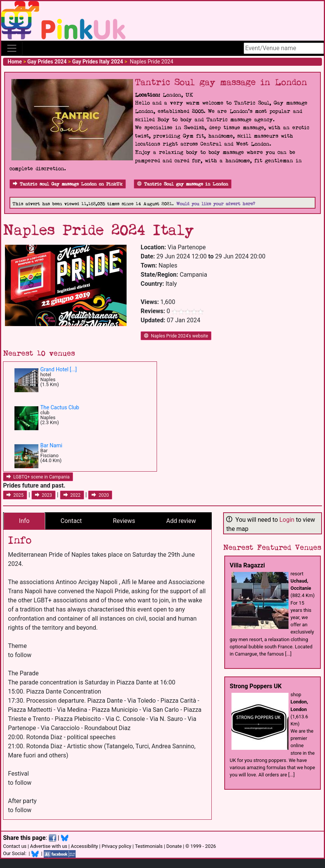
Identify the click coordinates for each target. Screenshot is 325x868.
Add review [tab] (181, 521)
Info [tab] (24, 521)
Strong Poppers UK (256, 686)
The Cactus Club (60, 407)
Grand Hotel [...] (59, 369)
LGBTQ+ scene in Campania (38, 477)
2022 (72, 495)
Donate (174, 846)
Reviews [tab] (124, 521)
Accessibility (84, 846)
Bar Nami (51, 445)
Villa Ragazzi (247, 565)
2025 (15, 495)
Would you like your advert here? (216, 204)
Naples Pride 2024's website (176, 336)
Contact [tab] (71, 521)
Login (287, 520)
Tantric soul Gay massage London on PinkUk (68, 184)
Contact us (15, 846)
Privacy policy (116, 846)
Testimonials (149, 846)
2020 (100, 495)
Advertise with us (49, 846)
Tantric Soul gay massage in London (183, 184)
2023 (44, 495)
